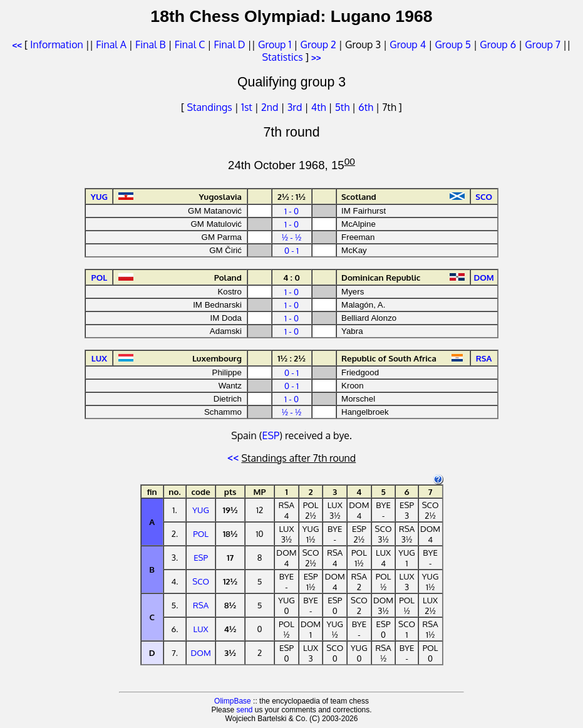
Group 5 (453, 44)
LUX (201, 629)
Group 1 (275, 44)
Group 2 (318, 44)
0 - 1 (291, 250)
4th (320, 107)
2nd (271, 107)
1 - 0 (291, 211)
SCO (201, 581)
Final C (190, 44)
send (244, 710)
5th (343, 107)
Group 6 (498, 44)
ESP (271, 435)
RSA (201, 605)
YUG (201, 510)
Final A (111, 44)
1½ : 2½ (291, 358)
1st (248, 107)
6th (367, 107)
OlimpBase (233, 701)
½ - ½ (292, 237)
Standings (209, 107)
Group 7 (543, 44)
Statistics (282, 57)
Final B (150, 44)
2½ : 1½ (291, 196)
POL (201, 533)
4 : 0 (291, 277)
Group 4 (408, 44)
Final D (229, 44)
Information (56, 44)
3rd (296, 107)
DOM (201, 653)
